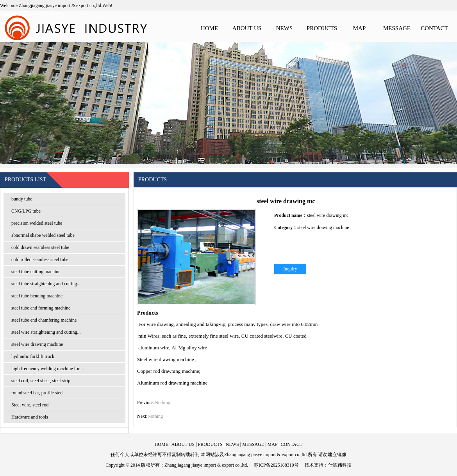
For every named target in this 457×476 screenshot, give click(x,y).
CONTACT (434, 28)
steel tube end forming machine (41, 308)
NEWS (285, 28)
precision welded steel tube (37, 223)
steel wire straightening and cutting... (46, 332)
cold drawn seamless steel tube (40, 247)
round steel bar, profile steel (37, 393)
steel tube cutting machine (36, 272)
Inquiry (290, 269)
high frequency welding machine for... (47, 369)
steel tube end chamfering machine (44, 320)
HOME (209, 28)
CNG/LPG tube (26, 211)
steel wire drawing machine (37, 344)
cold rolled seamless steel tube (40, 259)
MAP (360, 28)
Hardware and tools (30, 417)
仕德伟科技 (340, 465)
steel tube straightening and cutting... (46, 284)
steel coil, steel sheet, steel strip (41, 381)
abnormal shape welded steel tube (43, 235)
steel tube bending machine (37, 296)
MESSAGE (397, 28)
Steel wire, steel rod (30, 405)
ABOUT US (247, 28)
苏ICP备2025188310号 (276, 465)
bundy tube (22, 199)
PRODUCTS (322, 28)
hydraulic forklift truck (33, 356)
